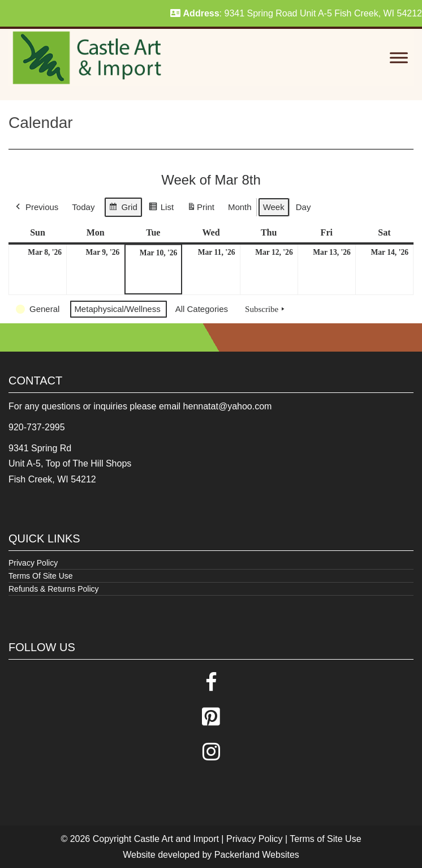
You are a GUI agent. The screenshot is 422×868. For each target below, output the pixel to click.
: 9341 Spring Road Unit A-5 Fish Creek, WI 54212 (296, 13)
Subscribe (266, 309)
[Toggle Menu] (399, 58)
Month (240, 207)
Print (201, 209)
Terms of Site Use (325, 839)
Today (83, 207)
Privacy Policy (33, 563)
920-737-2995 (37, 427)
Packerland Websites (257, 855)
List (161, 209)
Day (303, 207)
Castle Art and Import (176, 839)
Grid (123, 209)
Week (274, 207)
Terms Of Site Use (41, 576)
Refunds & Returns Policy (54, 589)
